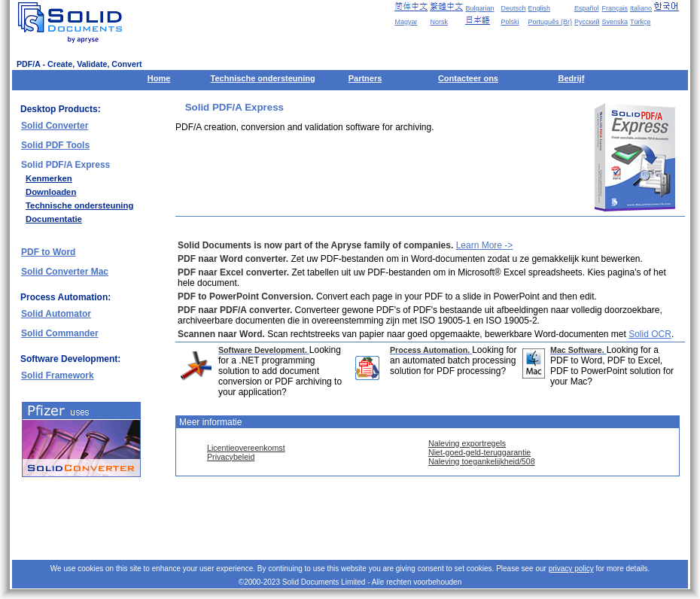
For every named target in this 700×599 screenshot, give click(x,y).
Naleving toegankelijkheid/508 (482, 461)
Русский (587, 22)
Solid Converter (55, 126)
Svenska (615, 22)
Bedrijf (571, 78)
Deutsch (513, 8)
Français (615, 8)
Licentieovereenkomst (246, 448)
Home (159, 78)
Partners (365, 78)
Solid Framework (58, 376)
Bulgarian (479, 8)
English (540, 8)
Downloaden (51, 192)
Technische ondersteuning (263, 78)
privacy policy (571, 569)
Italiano (641, 8)
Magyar (406, 22)
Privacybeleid (231, 457)
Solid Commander (60, 333)
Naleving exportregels (467, 443)
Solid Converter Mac (65, 272)
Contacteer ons (468, 78)
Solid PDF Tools (55, 145)
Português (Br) (551, 22)
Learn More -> (485, 245)
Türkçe (641, 22)
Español (587, 8)
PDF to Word (48, 252)
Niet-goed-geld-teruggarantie (479, 452)
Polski (510, 22)
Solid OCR (650, 334)
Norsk (439, 22)
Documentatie (54, 219)
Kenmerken (49, 178)
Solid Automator (56, 314)
